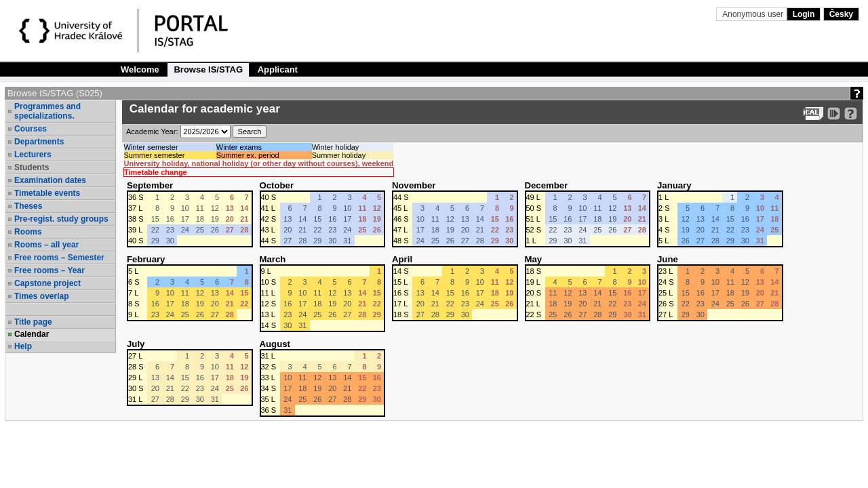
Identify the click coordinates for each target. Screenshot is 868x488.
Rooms (28, 232)
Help (23, 346)
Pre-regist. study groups (61, 219)
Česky (841, 14)
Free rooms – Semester (59, 258)
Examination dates (50, 180)
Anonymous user (754, 14)
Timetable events (47, 193)
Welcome (140, 69)
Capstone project (47, 283)
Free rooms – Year (50, 270)
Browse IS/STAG (208, 69)
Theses (28, 206)
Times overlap (41, 296)
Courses (31, 129)
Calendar (32, 334)
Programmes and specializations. (47, 111)
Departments (39, 142)
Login (804, 14)
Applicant (278, 69)
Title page (33, 322)
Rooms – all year (46, 245)
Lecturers (33, 155)
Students (32, 167)
